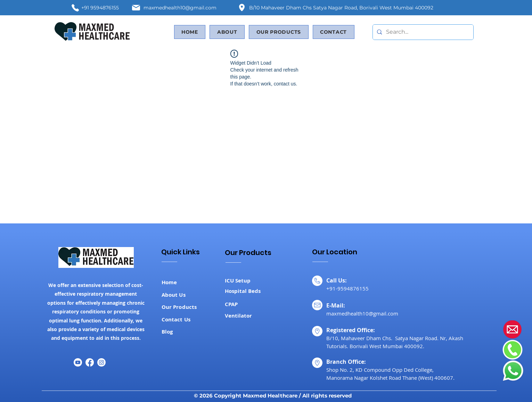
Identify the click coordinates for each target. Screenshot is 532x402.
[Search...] (422, 32)
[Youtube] (78, 362)
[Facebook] (90, 362)
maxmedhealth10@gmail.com (180, 8)
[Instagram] (101, 362)
